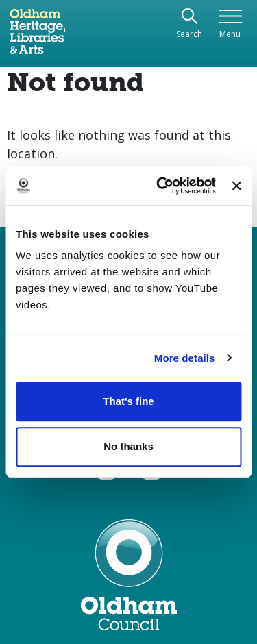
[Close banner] (236, 186)
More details (185, 358)
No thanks (128, 446)
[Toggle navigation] (230, 24)
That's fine (128, 401)
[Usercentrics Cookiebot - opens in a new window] (161, 186)
